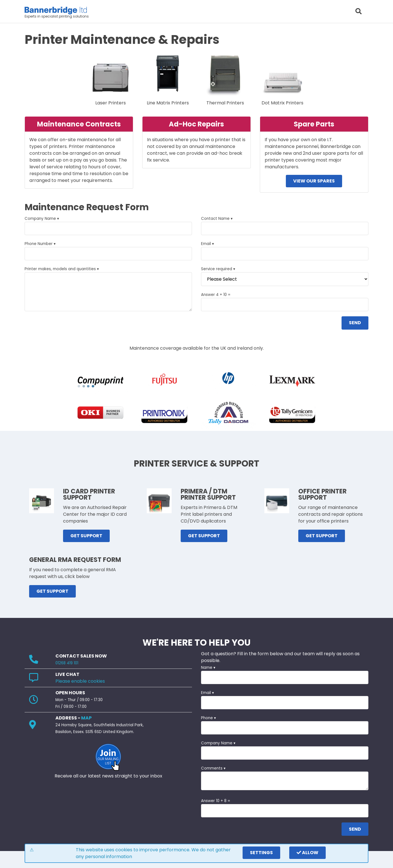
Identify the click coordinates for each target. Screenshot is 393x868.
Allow (307, 853)
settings (261, 853)
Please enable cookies (80, 681)
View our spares (314, 181)
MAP (86, 718)
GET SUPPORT (86, 536)
